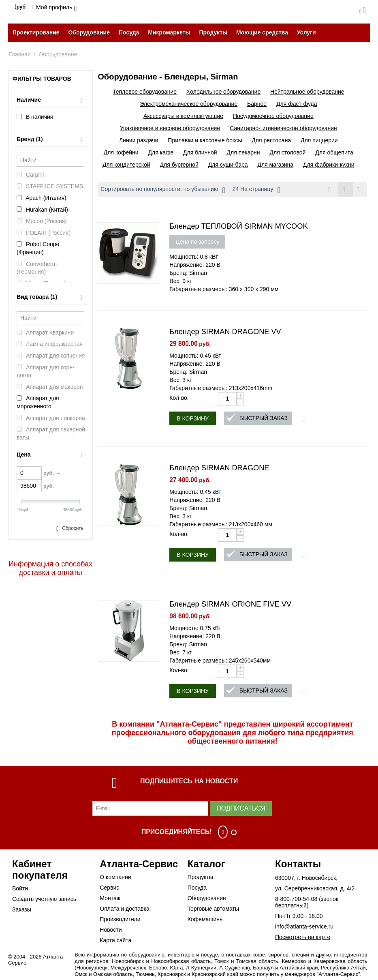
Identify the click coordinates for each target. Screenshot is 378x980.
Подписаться (241, 809)
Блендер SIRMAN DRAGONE (219, 468)
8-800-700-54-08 (296, 899)
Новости (111, 930)
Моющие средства (262, 32)
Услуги (306, 32)
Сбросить (73, 528)
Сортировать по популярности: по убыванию (163, 190)
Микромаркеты (169, 32)
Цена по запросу (197, 242)
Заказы (22, 910)
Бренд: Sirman (188, 273)
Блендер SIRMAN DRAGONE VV (225, 332)
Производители (120, 920)
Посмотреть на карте (303, 937)
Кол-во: (179, 398)
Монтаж (110, 899)
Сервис (109, 888)
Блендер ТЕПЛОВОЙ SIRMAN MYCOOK (238, 227)
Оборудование (89, 32)
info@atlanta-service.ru (304, 927)
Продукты (213, 32)
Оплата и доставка (124, 909)
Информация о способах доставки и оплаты (50, 568)
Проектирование (36, 32)
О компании (115, 877)
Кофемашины (206, 920)
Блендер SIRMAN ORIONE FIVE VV (230, 605)
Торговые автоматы (213, 909)
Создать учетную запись (44, 899)
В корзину (193, 419)
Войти (20, 889)
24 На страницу (256, 190)
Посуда (129, 32)
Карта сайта (115, 941)
